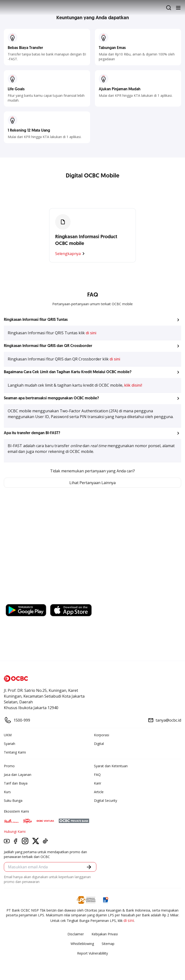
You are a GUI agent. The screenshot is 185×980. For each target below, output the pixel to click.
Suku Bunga (13, 800)
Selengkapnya (71, 254)
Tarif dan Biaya (16, 783)
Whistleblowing (82, 944)
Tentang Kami (15, 752)
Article (99, 792)
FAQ (97, 775)
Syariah (10, 744)
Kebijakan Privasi (105, 934)
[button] (92, 320)
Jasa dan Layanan (18, 775)
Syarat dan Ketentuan (111, 766)
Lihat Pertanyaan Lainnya (92, 483)
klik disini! (133, 385)
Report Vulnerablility (92, 953)
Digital (99, 744)
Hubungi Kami (15, 831)
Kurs (7, 792)
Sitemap (108, 944)
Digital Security (106, 800)
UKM (8, 735)
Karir (98, 783)
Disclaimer (76, 934)
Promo (9, 766)
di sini (91, 333)
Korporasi (102, 735)
